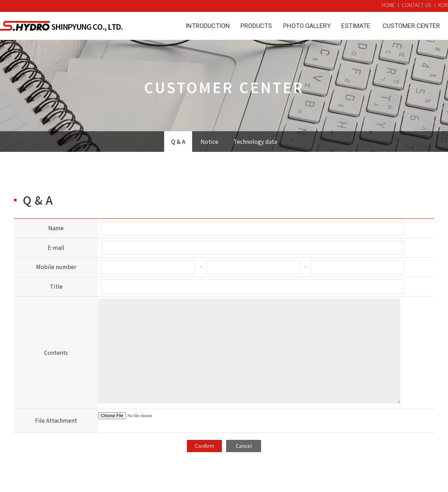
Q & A (178, 141)
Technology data (255, 141)
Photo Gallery (307, 26)
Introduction (208, 26)
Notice (209, 141)
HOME (388, 5)
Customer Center (411, 26)
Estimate (356, 26)
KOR (443, 5)
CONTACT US (416, 5)
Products (256, 26)
